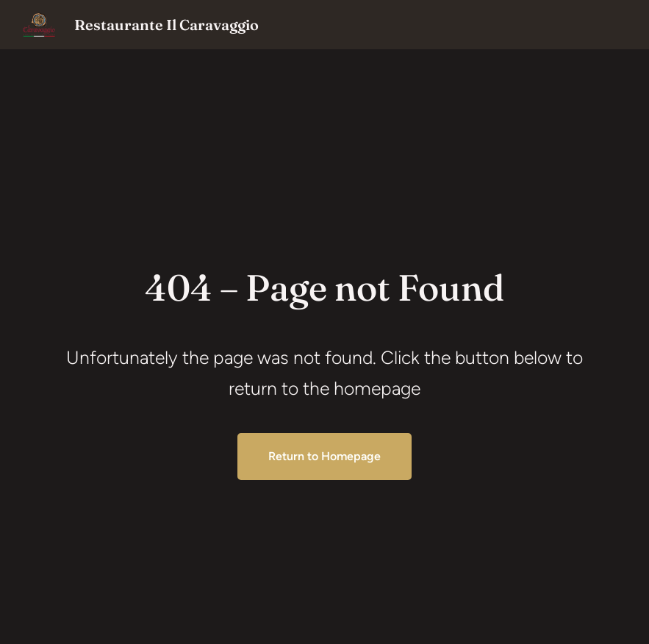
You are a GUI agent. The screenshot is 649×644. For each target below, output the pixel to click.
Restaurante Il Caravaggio (166, 25)
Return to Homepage (324, 456)
